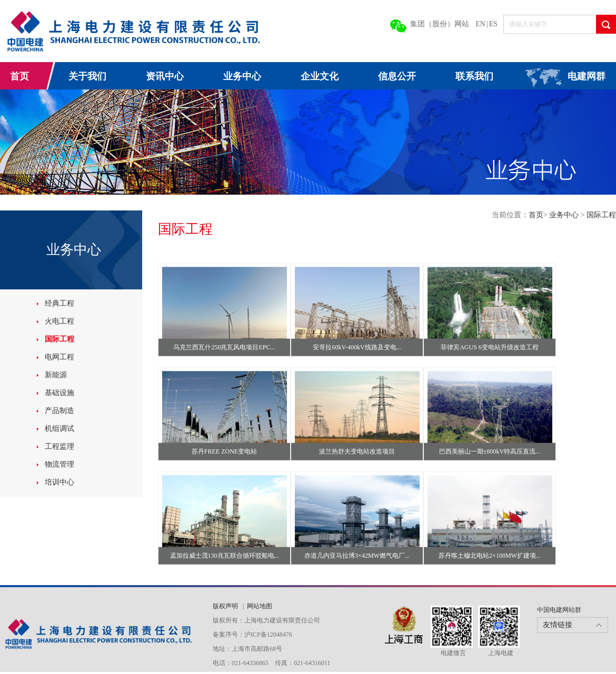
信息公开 (397, 76)
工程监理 (59, 446)
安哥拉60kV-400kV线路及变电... (357, 347)
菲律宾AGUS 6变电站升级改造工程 (490, 347)
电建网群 (587, 76)
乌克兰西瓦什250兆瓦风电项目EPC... (224, 347)
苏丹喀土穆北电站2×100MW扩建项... (490, 556)
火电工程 (59, 321)
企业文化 (320, 76)
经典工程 (59, 303)
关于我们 (87, 76)
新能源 (56, 375)
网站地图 (260, 606)
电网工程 (59, 357)
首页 (19, 76)
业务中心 (242, 76)
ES (493, 24)
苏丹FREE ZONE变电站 (224, 451)
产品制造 (59, 411)
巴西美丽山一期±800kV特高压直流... (490, 451)
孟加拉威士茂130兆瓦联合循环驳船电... (225, 556)
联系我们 (474, 76)
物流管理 (59, 464)
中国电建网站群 (559, 610)
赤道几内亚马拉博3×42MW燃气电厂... (357, 556)
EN (480, 24)
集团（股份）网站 (440, 24)
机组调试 (59, 429)
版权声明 (226, 606)
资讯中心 (165, 76)
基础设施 (59, 393)
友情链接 (558, 625)
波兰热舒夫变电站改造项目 (357, 451)
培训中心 (59, 482)
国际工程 (59, 339)
